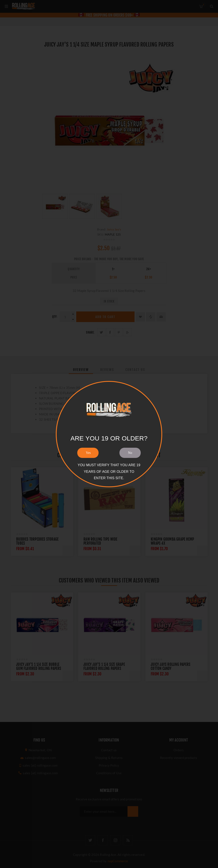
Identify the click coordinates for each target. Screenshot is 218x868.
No (130, 453)
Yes (88, 453)
